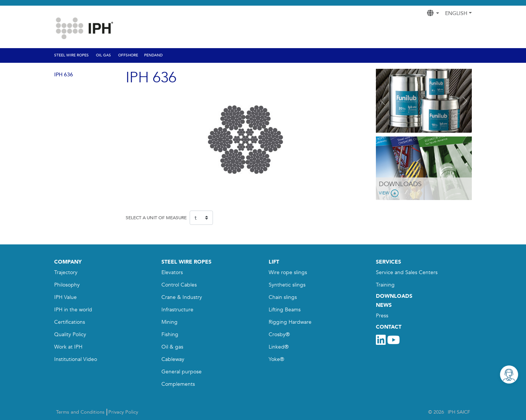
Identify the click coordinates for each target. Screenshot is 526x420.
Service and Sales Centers (407, 272)
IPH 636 (64, 75)
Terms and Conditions (80, 412)
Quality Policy (70, 334)
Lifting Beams (285, 310)
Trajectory (66, 272)
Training (385, 285)
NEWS (384, 305)
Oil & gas (172, 347)
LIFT (274, 262)
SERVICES (388, 262)
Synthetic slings (287, 285)
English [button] (456, 13)
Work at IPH (68, 347)
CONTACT (389, 327)
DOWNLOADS (394, 296)
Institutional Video (76, 359)
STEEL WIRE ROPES (186, 262)
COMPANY (68, 262)
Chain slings (283, 297)
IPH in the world (73, 310)
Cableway (173, 359)
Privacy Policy (123, 412)
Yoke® (276, 359)
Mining (170, 322)
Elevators (172, 272)
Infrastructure (177, 310)
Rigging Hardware (290, 322)
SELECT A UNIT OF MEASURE (156, 218)
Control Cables (179, 285)
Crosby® (279, 334)
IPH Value (65, 297)
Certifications (70, 322)
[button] (383, 101)
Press (382, 316)
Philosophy (67, 285)
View (389, 193)
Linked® (279, 347)
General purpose (182, 372)
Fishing (170, 334)
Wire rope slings (288, 272)
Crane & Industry (182, 297)
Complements (178, 384)
